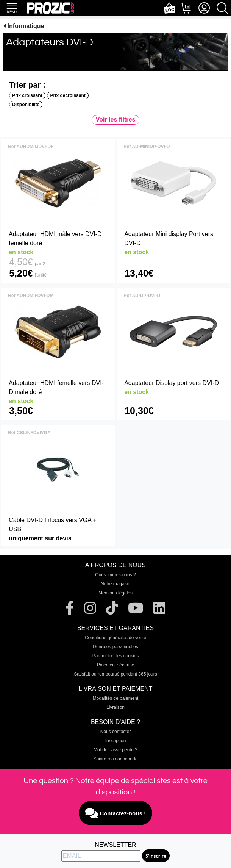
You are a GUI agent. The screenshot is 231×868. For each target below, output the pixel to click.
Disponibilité (26, 105)
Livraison (115, 707)
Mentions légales (115, 593)
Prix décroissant (68, 95)
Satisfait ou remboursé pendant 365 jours (115, 674)
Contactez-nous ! (115, 813)
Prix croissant (27, 95)
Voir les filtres (116, 120)
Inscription (116, 741)
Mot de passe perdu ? (115, 750)
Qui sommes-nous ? (115, 575)
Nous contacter (116, 732)
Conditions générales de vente (115, 638)
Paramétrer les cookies (116, 656)
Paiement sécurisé (116, 665)
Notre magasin (115, 584)
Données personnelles (115, 647)
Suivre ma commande (116, 759)
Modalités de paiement (116, 698)
